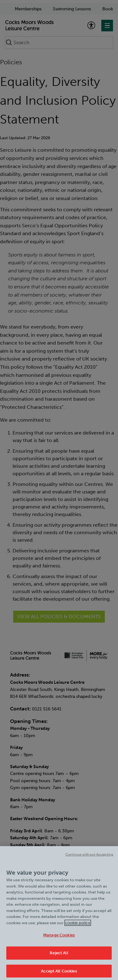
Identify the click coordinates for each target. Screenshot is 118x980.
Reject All (59, 955)
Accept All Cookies (59, 973)
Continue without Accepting (89, 857)
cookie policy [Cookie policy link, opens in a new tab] (78, 925)
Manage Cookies (59, 938)
